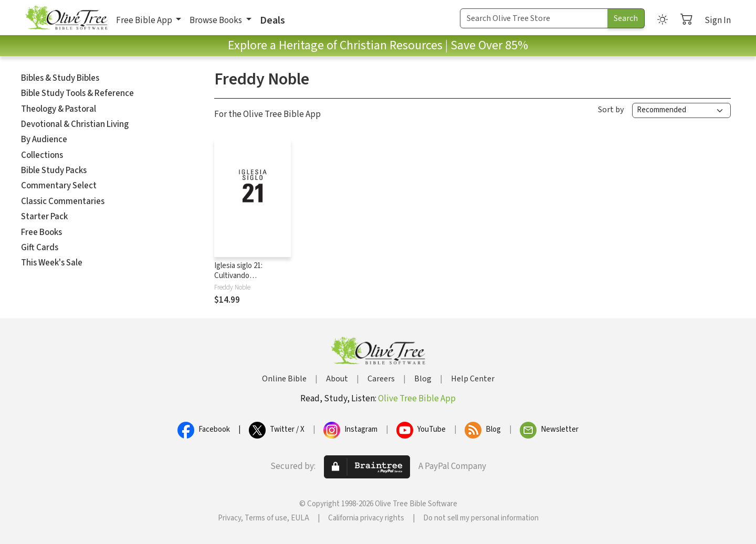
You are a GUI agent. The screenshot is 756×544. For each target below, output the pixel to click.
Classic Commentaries (63, 201)
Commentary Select (59, 186)
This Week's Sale (52, 263)
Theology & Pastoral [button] (59, 109)
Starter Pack (44, 217)
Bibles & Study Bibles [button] (60, 78)
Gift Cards (40, 248)
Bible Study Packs (54, 170)
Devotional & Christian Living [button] (75, 124)
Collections (42, 155)
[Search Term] (534, 18)
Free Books (41, 232)
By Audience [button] (44, 140)
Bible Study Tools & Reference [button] (77, 93)
